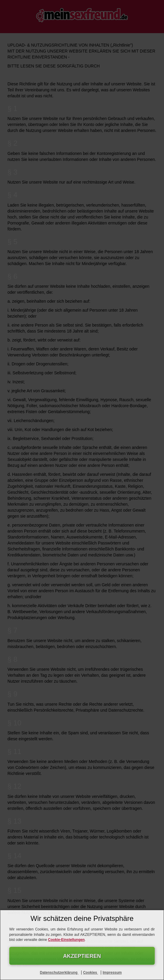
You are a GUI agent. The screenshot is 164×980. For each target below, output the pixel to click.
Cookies (91, 973)
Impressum (112, 973)
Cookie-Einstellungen (66, 940)
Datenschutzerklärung (59, 973)
